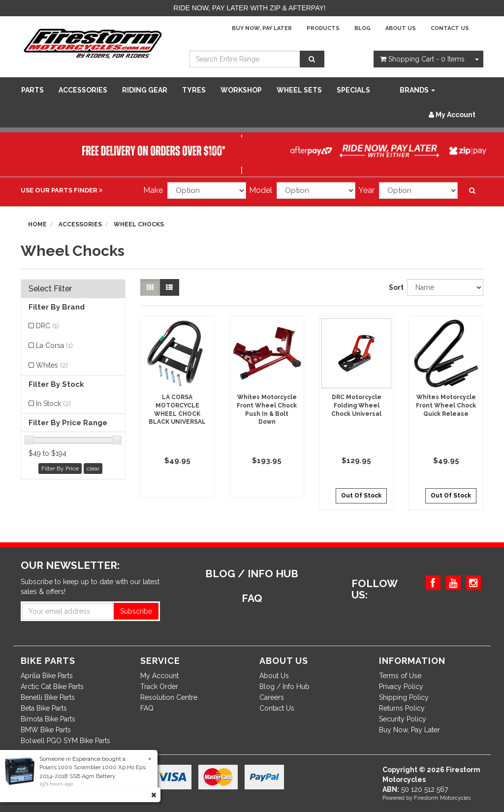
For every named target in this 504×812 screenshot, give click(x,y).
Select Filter (50, 289)
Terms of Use (400, 676)
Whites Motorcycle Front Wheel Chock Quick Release (446, 406)
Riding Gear (145, 90)
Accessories (83, 90)
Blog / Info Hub (284, 687)
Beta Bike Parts (44, 708)
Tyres (194, 90)
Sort (394, 287)
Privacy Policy (401, 687)
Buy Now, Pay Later (262, 28)
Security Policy (403, 719)
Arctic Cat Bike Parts (52, 687)
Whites (52, 365)
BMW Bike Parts (46, 730)
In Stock (53, 404)
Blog (362, 28)
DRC (47, 326)
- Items (422, 59)
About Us (401, 28)
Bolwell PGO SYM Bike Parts (65, 741)
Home (37, 224)
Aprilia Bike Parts (47, 676)
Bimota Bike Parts (48, 719)
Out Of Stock (361, 496)
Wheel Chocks (139, 224)
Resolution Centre (169, 697)
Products (323, 28)
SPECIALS (353, 90)
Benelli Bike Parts (48, 697)
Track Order (159, 687)
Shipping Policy (404, 697)
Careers (272, 697)
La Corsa (54, 345)
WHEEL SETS (299, 90)
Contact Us (450, 28)
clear (93, 468)
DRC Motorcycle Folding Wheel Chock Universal (356, 406)
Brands (417, 90)
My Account (159, 676)
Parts (32, 90)
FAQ (147, 708)
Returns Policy (402, 708)
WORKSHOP (241, 90)
